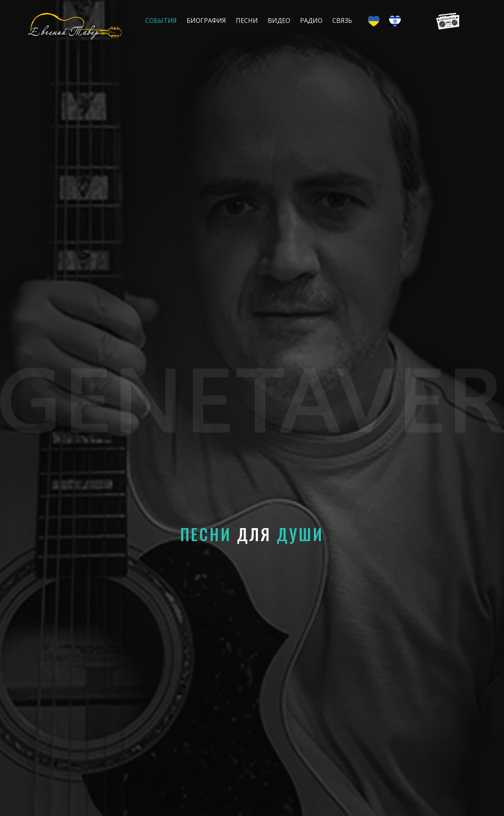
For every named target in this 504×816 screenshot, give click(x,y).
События (161, 20)
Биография (206, 20)
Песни (247, 20)
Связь (342, 20)
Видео (279, 20)
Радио (311, 20)
